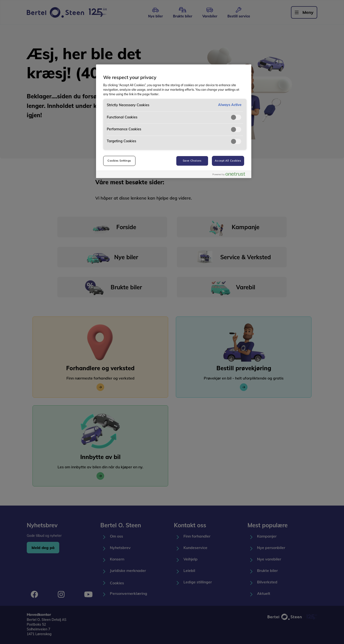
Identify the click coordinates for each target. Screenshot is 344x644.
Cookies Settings (119, 161)
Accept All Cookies (228, 161)
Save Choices (192, 161)
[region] (174, 121)
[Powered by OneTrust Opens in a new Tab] (231, 175)
